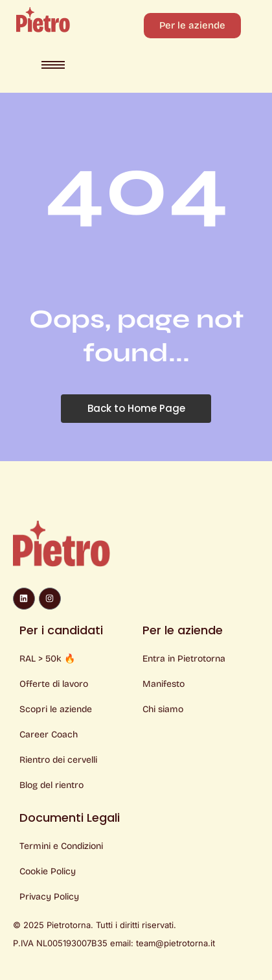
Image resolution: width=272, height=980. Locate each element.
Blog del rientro (51, 785)
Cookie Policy (48, 871)
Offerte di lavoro (54, 684)
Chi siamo (163, 709)
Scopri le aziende (56, 709)
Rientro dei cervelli (58, 760)
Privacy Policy (49, 897)
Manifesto (164, 684)
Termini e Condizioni (61, 846)
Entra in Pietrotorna (184, 659)
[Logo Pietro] (43, 19)
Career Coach (49, 735)
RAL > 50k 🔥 (47, 659)
